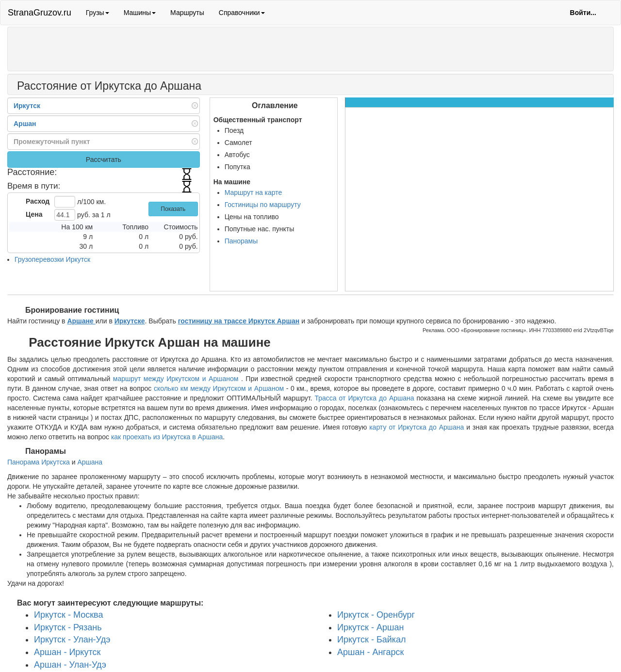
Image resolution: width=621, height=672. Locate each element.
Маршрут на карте (253, 192)
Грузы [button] (98, 13)
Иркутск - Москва (68, 615)
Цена (34, 214)
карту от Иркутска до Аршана (417, 427)
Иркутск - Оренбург (376, 615)
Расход (38, 201)
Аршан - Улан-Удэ (70, 665)
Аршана (90, 462)
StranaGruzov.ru (40, 13)
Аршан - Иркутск (67, 652)
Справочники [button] (242, 13)
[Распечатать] (211, 87)
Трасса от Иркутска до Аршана (365, 398)
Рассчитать (104, 160)
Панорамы (241, 241)
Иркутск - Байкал (372, 640)
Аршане (81, 321)
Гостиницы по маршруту (263, 205)
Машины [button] (140, 13)
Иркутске (130, 321)
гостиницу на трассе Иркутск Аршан (239, 321)
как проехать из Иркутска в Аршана (167, 437)
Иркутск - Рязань (68, 627)
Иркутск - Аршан (370, 627)
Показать (173, 209)
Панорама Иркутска (39, 462)
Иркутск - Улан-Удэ (72, 640)
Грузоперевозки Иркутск (52, 259)
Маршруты (187, 13)
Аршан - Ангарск (370, 652)
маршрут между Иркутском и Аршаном (177, 379)
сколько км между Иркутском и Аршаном (219, 388)
